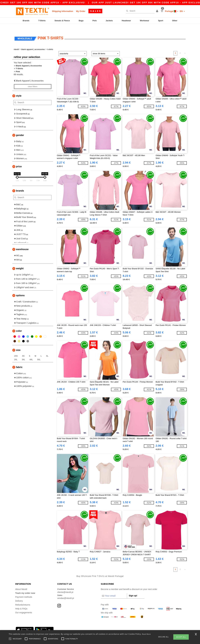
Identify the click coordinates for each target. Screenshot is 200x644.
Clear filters (33, 80)
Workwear (144, 21)
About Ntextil (21, 583)
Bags (81, 21)
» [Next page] (185, 47)
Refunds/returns (23, 598)
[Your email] (114, 589)
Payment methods (24, 591)
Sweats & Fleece (62, 21)
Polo (95, 21)
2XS (16, 350)
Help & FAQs (21, 602)
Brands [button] (20, 184)
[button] (158, 11)
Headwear (126, 21)
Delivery (19, 595)
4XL (31, 353)
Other (175, 21)
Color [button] (19, 325)
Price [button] (19, 160)
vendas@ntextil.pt (66, 592)
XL (47, 350)
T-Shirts (42, 21)
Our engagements (24, 606)
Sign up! (133, 589)
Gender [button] (20, 129)
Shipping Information (63, 11)
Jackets (109, 21)
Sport (161, 21)
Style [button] (19, 89)
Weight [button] (20, 262)
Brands (26, 21)
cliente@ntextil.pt (65, 586)
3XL (23, 353)
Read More (146, 634)
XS (23, 350)
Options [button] (20, 289)
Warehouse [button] (22, 243)
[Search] (139, 11)
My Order (81, 11)
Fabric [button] (19, 361)
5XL (39, 353)
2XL (16, 353)
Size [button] (18, 344)
